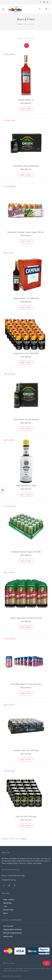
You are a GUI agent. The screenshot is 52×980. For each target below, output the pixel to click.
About (6, 913)
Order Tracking (9, 899)
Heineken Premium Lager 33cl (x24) (26, 552)
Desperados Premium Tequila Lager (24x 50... (26, 232)
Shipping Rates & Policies (13, 929)
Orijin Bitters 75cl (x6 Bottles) (26, 419)
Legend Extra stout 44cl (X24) (26, 353)
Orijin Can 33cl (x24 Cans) (26, 816)
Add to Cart (26, 109)
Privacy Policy (8, 910)
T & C (5, 906)
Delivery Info (8, 936)
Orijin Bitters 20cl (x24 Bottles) (26, 166)
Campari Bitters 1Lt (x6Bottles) (26, 298)
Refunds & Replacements (13, 933)
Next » (24, 839)
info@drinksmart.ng (9, 880)
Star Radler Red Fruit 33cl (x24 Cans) (26, 684)
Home (20, 24)
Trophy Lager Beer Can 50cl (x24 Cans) (26, 618)
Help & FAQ (7, 903)
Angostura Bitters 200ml (26, 486)
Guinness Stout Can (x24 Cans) (26, 750)
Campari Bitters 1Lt (26, 100)
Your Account (8, 926)
